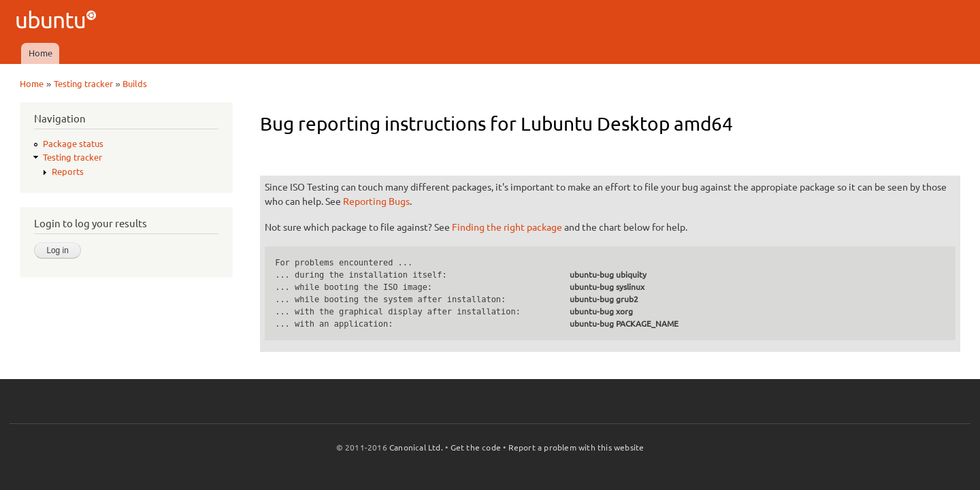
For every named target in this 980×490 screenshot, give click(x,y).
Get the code (476, 447)
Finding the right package (507, 227)
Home (40, 53)
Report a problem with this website (576, 447)
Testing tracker (83, 84)
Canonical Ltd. (416, 447)
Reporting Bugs (376, 201)
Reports (68, 171)
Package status (73, 144)
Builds (135, 84)
